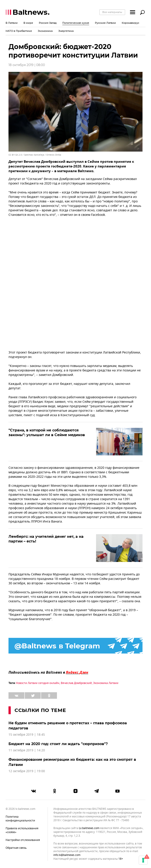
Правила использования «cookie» (22, 830)
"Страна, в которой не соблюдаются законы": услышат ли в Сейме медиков (47, 433)
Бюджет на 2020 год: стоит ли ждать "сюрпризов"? (58, 744)
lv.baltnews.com (89, 828)
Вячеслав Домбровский (76, 683)
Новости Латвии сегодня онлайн (38, 683)
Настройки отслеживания (23, 840)
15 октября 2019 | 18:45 (27, 735)
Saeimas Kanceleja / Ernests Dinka (43, 155)
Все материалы (112, 12)
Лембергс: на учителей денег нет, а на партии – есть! (46, 539)
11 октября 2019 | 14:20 (27, 750)
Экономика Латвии (106, 683)
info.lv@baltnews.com (67, 855)
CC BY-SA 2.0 (15, 155)
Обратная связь (16, 848)
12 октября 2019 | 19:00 (27, 771)
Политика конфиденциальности (20, 819)
